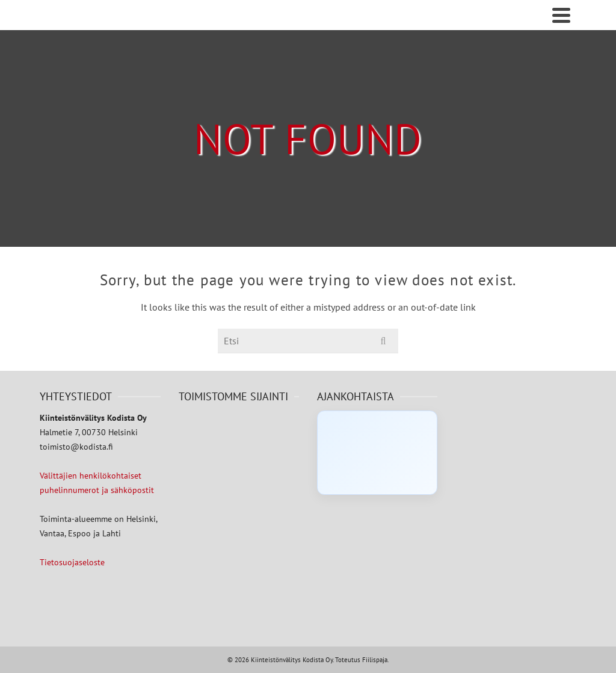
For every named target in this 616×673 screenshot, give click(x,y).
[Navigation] (561, 15)
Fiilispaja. (375, 660)
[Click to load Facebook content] (377, 453)
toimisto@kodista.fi (76, 447)
